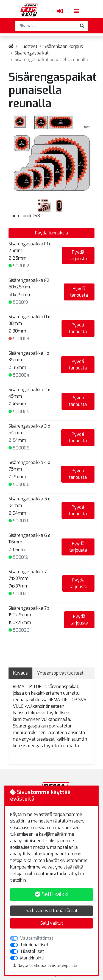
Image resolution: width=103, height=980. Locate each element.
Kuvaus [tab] (20, 673)
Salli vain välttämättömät (52, 911)
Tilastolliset (32, 951)
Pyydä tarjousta (78, 255)
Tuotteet (28, 46)
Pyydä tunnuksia (51, 233)
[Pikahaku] (46, 26)
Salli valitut (52, 923)
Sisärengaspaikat (32, 53)
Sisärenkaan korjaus (63, 46)
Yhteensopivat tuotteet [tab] (60, 673)
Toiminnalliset (34, 945)
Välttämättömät (37, 938)
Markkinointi (32, 958)
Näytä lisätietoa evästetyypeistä (45, 966)
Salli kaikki (52, 894)
